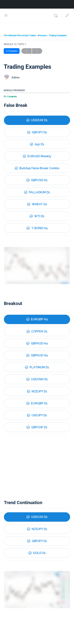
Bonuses (43, 35)
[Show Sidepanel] (66, 16)
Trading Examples (58, 35)
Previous (26, 51)
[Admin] (7, 77)
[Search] (57, 16)
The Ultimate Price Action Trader (20, 35)
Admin (16, 78)
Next (37, 51)
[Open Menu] (6, 15)
